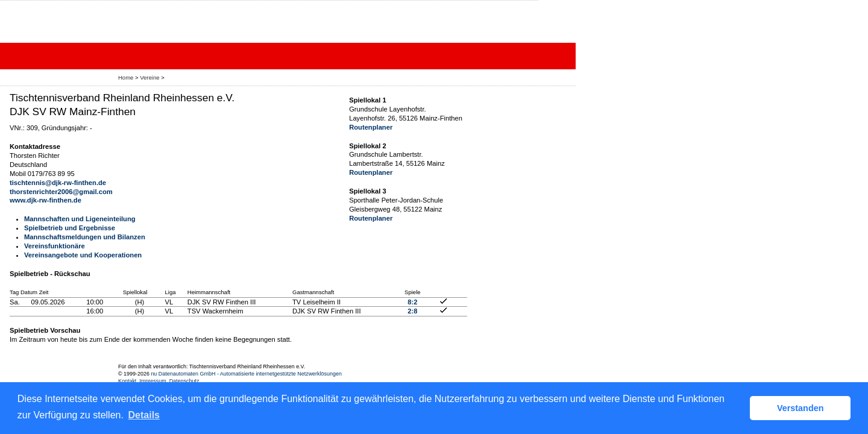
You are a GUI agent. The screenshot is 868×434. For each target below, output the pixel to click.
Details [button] (144, 415)
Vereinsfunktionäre (55, 246)
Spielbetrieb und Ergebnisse (70, 228)
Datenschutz (184, 381)
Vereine (149, 77)
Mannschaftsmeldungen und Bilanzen (85, 237)
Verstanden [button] (800, 408)
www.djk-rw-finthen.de (46, 200)
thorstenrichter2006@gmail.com (61, 192)
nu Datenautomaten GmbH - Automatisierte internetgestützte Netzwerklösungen (246, 374)
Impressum (153, 381)
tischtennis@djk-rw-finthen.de (58, 183)
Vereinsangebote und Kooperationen (83, 255)
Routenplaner (371, 127)
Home (126, 77)
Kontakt (127, 381)
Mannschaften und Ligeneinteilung (80, 219)
